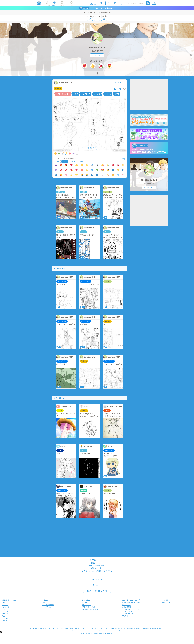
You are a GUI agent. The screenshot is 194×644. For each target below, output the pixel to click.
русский (5, 618)
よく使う (57, 161)
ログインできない (128, 611)
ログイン (97, 579)
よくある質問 (127, 607)
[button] (1, 632)
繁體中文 (5, 614)
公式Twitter (126, 605)
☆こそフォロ (97, 55)
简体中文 (5, 611)
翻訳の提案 (12, 600)
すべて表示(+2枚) (90, 148)
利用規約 (85, 603)
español (5, 605)
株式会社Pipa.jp (168, 603)
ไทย (4, 616)
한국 (4, 609)
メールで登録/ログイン (97, 591)
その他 (80, 161)
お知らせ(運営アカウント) (131, 603)
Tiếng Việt (6, 607)
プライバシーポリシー (90, 607)
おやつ (73, 161)
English (5, 603)
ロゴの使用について (129, 614)
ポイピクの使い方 (48, 605)
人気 (65, 161)
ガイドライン (87, 605)
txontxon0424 (97, 48)
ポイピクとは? (47, 603)
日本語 (5, 621)
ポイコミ (125, 616)
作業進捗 (58, 89)
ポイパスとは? (47, 607)
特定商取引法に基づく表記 (91, 609)
